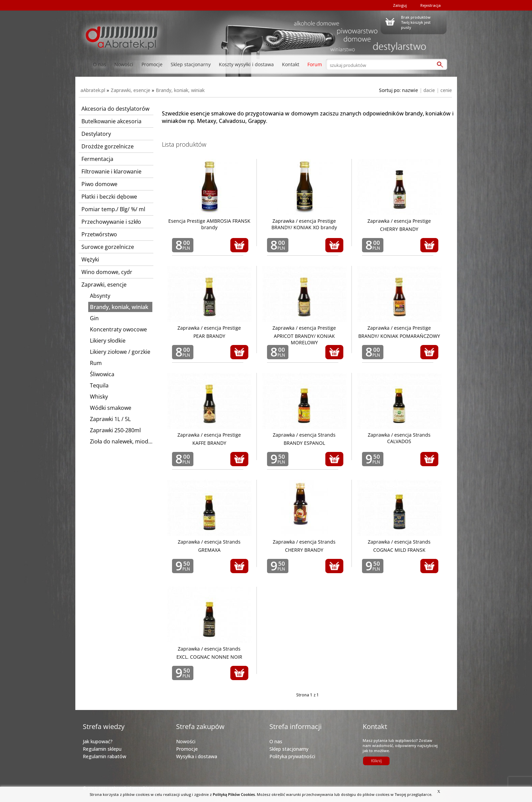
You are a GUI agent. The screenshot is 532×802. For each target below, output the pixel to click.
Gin (94, 318)
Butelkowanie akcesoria (111, 121)
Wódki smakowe (111, 408)
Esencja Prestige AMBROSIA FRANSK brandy (209, 224)
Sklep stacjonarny (191, 64)
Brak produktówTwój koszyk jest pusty (416, 21)
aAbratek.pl (93, 90)
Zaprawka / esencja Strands (304, 435)
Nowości (124, 64)
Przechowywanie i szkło (111, 222)
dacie (429, 90)
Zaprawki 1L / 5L (110, 419)
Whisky (99, 397)
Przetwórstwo (99, 234)
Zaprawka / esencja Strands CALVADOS (399, 438)
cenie (446, 90)
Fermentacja (97, 159)
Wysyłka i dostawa (197, 756)
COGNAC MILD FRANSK (399, 550)
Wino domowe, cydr (107, 272)
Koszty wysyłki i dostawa (246, 64)
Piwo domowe (99, 184)
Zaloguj (400, 5)
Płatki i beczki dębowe (109, 197)
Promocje (152, 64)
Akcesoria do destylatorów (115, 109)
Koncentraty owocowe (118, 329)
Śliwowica (102, 374)
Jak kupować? (98, 741)
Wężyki (90, 259)
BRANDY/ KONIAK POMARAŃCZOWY (399, 336)
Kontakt (291, 64)
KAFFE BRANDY (209, 443)
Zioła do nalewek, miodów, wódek (121, 441)
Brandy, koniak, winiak (180, 90)
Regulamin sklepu (102, 749)
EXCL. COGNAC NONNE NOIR (209, 657)
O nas (100, 64)
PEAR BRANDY (209, 336)
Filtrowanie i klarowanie (111, 171)
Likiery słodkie (108, 341)
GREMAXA (209, 550)
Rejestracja (431, 5)
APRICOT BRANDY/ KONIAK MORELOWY (304, 339)
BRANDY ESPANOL (304, 443)
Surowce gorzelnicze (108, 247)
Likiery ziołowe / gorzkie (120, 352)
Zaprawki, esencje (130, 90)
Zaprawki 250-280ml (115, 430)
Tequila (99, 385)
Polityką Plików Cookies (234, 794)
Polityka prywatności (292, 756)
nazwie (410, 90)
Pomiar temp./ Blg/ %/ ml (113, 209)
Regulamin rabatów (104, 756)
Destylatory (96, 134)
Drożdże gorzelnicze (108, 146)
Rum (96, 363)
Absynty (100, 296)
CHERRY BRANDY (399, 229)
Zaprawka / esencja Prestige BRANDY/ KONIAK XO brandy (304, 224)
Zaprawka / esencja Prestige (399, 221)
